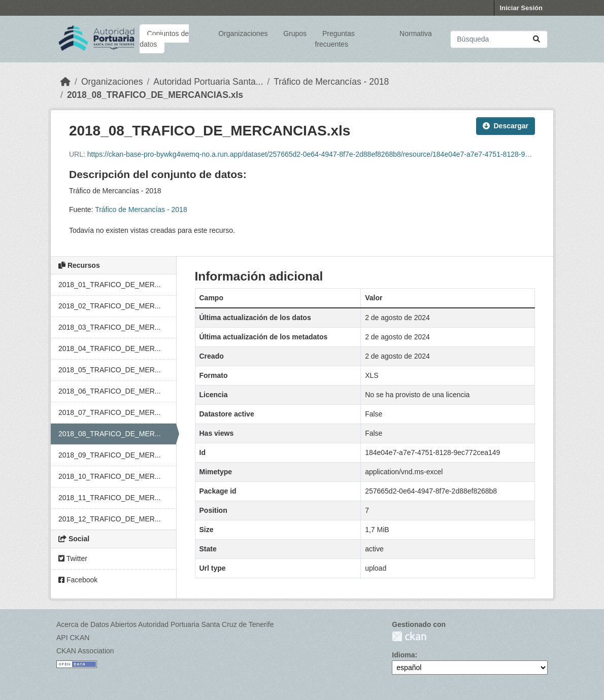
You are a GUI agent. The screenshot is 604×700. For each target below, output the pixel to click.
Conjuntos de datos (164, 39)
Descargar (506, 126)
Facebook (78, 580)
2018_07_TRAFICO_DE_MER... (110, 412)
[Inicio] (65, 82)
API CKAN (73, 638)
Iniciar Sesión (521, 8)
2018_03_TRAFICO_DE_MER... (110, 327)
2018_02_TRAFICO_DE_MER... (110, 306)
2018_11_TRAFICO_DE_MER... (110, 498)
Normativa (416, 33)
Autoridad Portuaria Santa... (208, 82)
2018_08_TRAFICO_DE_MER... (110, 434)
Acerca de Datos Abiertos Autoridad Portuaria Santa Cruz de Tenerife (165, 624)
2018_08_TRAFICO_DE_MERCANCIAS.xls (155, 95)
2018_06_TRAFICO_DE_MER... (110, 391)
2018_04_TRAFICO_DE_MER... (110, 348)
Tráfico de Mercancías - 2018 (331, 82)
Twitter (73, 558)
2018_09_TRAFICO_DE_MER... (110, 455)
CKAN (409, 636)
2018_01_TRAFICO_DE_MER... (110, 285)
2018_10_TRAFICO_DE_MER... (110, 476)
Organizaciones (243, 33)
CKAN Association (85, 651)
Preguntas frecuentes (335, 39)
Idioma (403, 655)
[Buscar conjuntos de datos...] (499, 39)
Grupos (295, 33)
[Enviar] (536, 39)
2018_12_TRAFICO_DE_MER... (110, 519)
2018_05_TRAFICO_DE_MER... (110, 370)
